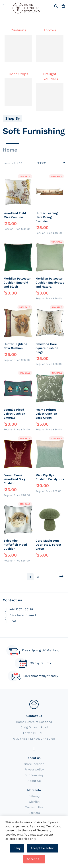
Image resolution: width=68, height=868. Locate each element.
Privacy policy (34, 769)
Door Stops (18, 74)
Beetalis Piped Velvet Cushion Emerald (14, 414)
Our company (34, 775)
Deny (17, 848)
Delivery (34, 796)
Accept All (34, 859)
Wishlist (34, 802)
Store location (34, 764)
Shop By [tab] (13, 118)
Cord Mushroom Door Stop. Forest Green (48, 545)
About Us (34, 781)
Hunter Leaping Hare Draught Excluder (47, 217)
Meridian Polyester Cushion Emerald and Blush (17, 283)
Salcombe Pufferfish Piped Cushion (15, 545)
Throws (50, 30)
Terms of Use (34, 807)
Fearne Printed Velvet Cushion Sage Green (46, 414)
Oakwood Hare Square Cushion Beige (47, 348)
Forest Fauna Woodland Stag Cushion (14, 479)
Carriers (34, 813)
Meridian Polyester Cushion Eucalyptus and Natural (50, 283)
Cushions (18, 30)
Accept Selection (43, 848)
